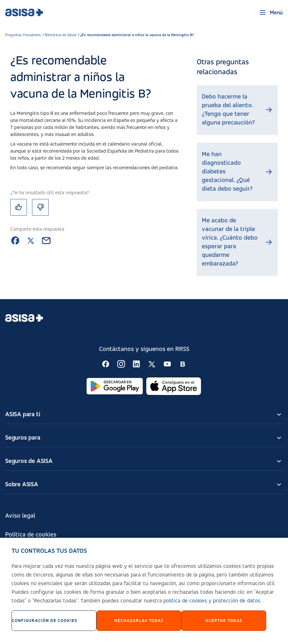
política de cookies (185, 605)
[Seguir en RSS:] (106, 364)
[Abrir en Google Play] (115, 386)
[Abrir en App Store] (174, 386)
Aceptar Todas (224, 625)
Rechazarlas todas (139, 625)
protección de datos (237, 605)
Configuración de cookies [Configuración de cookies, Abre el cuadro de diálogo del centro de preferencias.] (45, 625)
